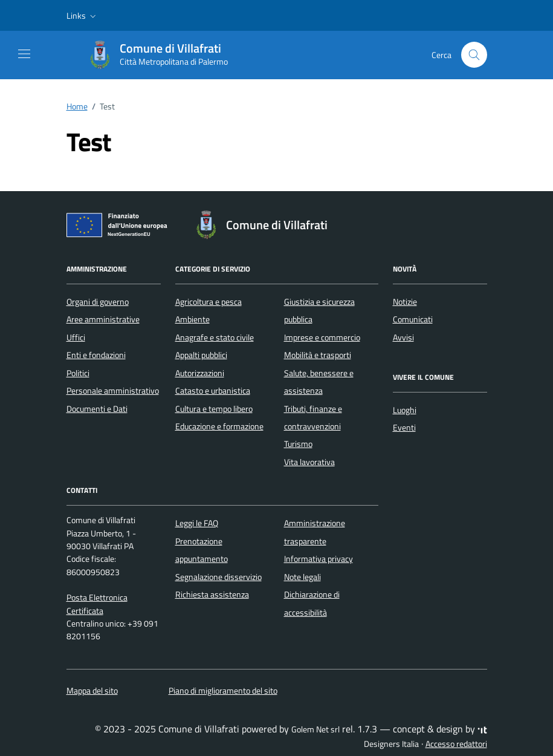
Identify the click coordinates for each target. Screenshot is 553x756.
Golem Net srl (315, 729)
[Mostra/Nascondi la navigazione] (24, 54)
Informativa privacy (319, 559)
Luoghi (405, 410)
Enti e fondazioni (96, 355)
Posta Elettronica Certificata (97, 604)
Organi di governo (98, 302)
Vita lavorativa (309, 462)
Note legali (302, 577)
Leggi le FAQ (197, 523)
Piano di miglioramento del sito (223, 691)
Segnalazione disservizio (218, 577)
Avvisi (403, 337)
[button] (82, 16)
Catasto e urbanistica (213, 391)
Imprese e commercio (322, 337)
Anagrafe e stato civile (215, 337)
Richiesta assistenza (212, 595)
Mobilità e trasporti (318, 355)
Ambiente (192, 319)
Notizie (405, 302)
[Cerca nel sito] (474, 55)
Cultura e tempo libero (214, 409)
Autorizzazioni (200, 373)
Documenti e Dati (97, 409)
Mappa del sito (92, 691)
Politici (78, 373)
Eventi (404, 428)
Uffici (76, 337)
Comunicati (413, 319)
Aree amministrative (103, 319)
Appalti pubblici (201, 355)
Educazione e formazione (219, 426)
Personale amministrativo (113, 391)
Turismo (298, 444)
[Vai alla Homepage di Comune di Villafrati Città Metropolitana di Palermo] (164, 55)
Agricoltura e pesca (209, 302)
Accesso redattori (456, 744)
